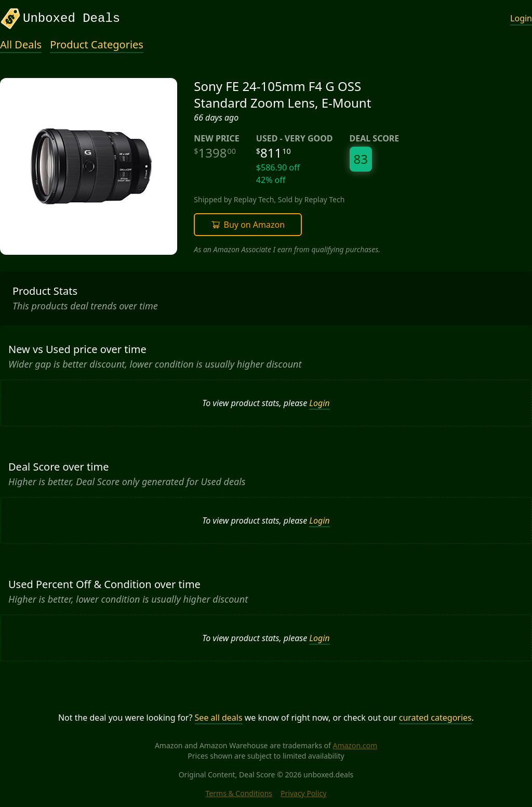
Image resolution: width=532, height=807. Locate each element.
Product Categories (97, 44)
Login (521, 18)
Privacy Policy (303, 793)
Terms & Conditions (239, 793)
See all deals (219, 718)
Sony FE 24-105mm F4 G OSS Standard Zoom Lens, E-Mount (282, 94)
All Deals (21, 44)
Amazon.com (355, 745)
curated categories (435, 718)
